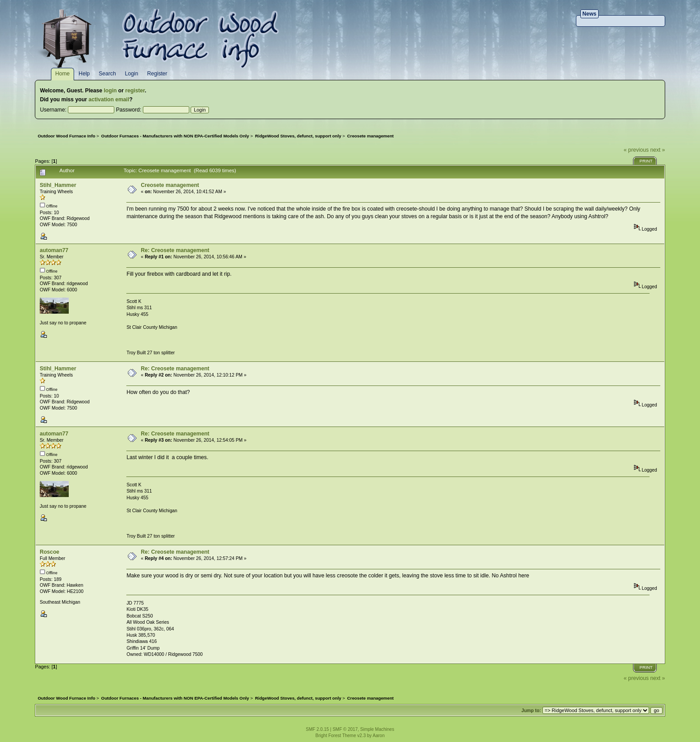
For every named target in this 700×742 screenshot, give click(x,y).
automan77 (54, 250)
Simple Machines (377, 729)
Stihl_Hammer (58, 185)
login (110, 91)
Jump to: (531, 711)
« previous (636, 150)
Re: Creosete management (175, 250)
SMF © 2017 (345, 729)
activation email (109, 99)
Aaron (379, 736)
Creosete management (170, 185)
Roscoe (50, 552)
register (135, 91)
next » (657, 150)
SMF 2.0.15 (317, 729)
